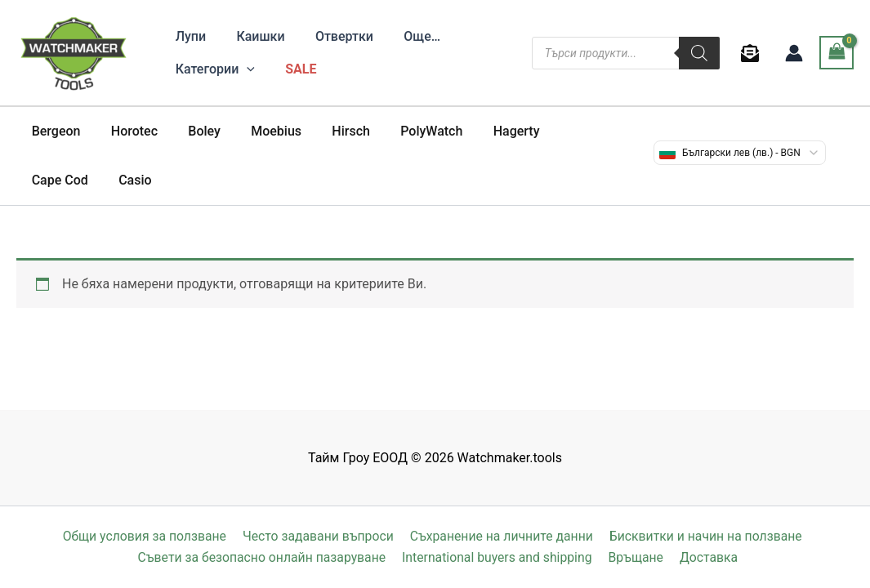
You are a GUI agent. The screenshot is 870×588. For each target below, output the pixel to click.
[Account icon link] (794, 53)
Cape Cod (566, 131)
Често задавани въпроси (318, 536)
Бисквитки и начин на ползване (704, 536)
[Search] (699, 53)
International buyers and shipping (500, 557)
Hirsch (331, 131)
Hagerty (488, 131)
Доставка (708, 557)
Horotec (128, 131)
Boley (194, 131)
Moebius (261, 131)
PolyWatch (408, 131)
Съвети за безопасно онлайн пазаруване (265, 557)
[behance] (753, 53)
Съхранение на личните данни (501, 536)
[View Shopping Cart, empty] (837, 53)
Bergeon (54, 131)
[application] (245, 69)
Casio (46, 180)
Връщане (638, 557)
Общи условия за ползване (145, 536)
